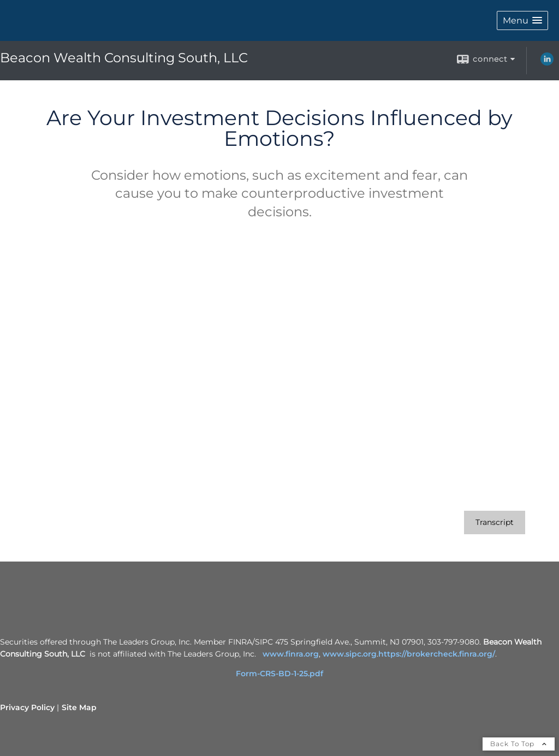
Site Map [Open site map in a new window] (79, 707)
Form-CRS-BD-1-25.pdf (279, 674)
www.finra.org (291, 654)
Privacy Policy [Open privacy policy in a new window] (27, 707)
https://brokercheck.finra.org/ (437, 654)
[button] (522, 20)
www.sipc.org (350, 654)
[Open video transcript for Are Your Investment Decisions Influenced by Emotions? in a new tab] (495, 522)
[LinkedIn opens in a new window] (547, 63)
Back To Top (519, 744)
